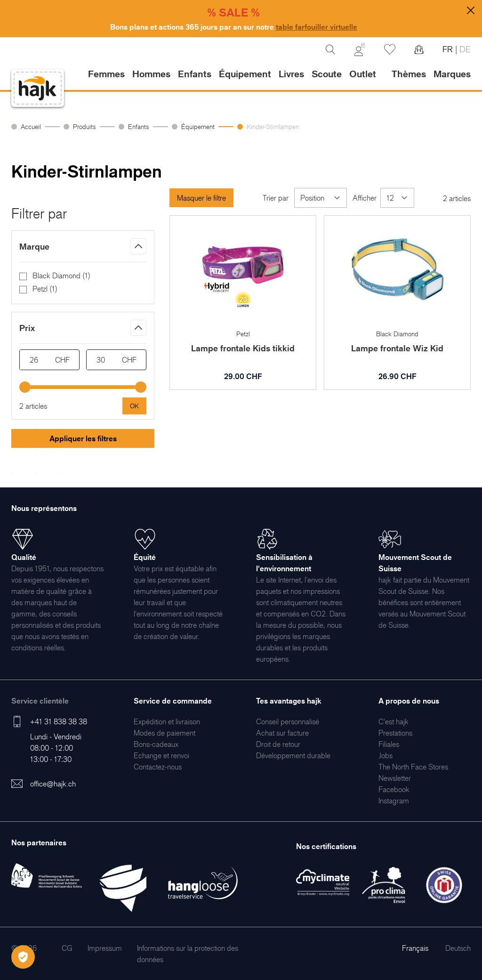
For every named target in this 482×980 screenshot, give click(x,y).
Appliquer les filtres (83, 438)
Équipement (198, 126)
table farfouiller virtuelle (317, 27)
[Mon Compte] (360, 49)
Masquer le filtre (201, 198)
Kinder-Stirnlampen (273, 126)
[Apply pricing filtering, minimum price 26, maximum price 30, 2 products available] (134, 406)
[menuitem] (167, 721)
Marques (452, 74)
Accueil (31, 126)
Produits (84, 126)
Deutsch (458, 948)
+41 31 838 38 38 (59, 721)
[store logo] (38, 88)
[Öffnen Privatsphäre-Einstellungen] (23, 957)
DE (464, 49)
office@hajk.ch (53, 784)
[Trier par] (321, 198)
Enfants (139, 126)
